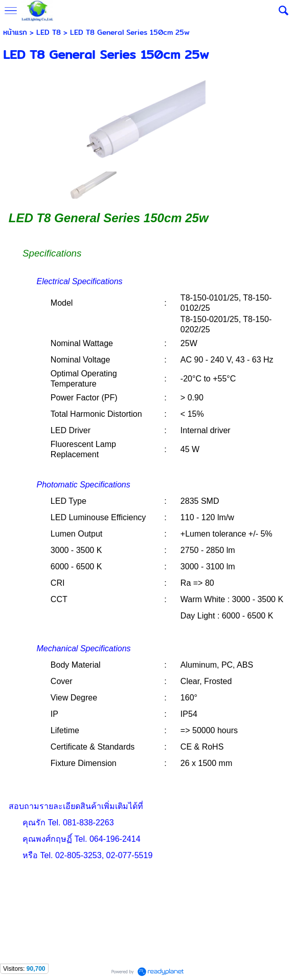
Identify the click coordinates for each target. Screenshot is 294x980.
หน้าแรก (15, 32)
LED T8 (49, 32)
